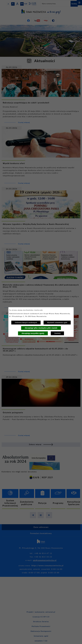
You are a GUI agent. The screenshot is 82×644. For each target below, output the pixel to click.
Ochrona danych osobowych (26, 323)
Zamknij (57, 333)
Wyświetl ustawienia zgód (57, 323)
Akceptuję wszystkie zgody (33, 333)
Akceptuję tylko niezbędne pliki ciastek (41, 328)
